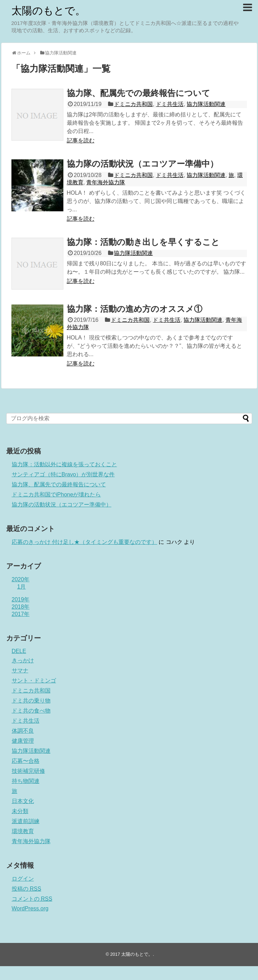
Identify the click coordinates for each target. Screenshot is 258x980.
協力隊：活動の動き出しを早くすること (143, 242)
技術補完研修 (28, 771)
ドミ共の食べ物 (31, 711)
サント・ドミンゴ (34, 681)
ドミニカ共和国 (133, 104)
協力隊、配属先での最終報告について (139, 93)
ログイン (23, 879)
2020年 (21, 579)
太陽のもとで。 (48, 11)
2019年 (21, 599)
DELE (19, 651)
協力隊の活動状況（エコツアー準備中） (143, 164)
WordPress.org (30, 908)
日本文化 (23, 801)
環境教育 (23, 831)
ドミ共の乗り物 (31, 701)
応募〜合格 (26, 761)
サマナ (20, 670)
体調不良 (23, 731)
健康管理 (23, 741)
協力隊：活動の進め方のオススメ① (135, 309)
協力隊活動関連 (206, 104)
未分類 (20, 811)
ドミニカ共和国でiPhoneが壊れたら (56, 495)
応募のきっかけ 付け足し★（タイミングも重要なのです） (84, 542)
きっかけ (23, 660)
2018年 (21, 607)
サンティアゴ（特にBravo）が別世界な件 (63, 474)
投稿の (26, 889)
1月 (22, 587)
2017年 (21, 614)
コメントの (32, 899)
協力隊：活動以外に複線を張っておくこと (64, 464)
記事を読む (81, 140)
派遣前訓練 (26, 821)
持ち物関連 (26, 781)
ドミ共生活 (170, 104)
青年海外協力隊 (106, 182)
